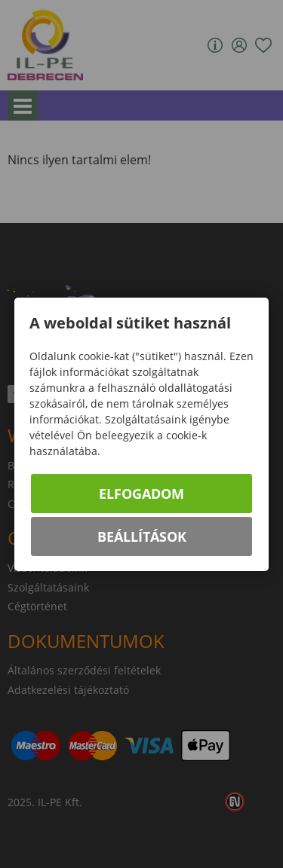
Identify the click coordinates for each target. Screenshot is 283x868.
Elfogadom (141, 494)
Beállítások (142, 536)
